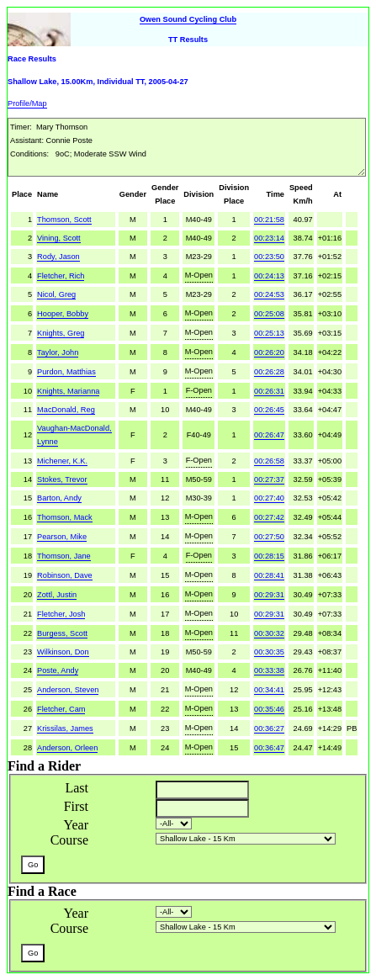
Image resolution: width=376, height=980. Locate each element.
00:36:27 (269, 728)
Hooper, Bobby (63, 314)
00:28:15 (269, 556)
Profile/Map (27, 103)
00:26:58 (269, 461)
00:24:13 (269, 276)
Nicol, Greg (56, 294)
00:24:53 (269, 294)
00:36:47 (269, 748)
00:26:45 (269, 410)
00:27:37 (269, 479)
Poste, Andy (58, 670)
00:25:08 (269, 314)
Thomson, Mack (65, 517)
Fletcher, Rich (61, 276)
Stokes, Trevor (62, 479)
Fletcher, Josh (61, 614)
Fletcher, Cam (61, 709)
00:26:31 (269, 391)
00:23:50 (269, 257)
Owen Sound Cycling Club (188, 19)
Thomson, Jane (64, 556)
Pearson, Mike (62, 537)
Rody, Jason (58, 257)
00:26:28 (269, 372)
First (76, 806)
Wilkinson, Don (63, 652)
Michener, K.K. (62, 461)
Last (77, 788)
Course (69, 840)
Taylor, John (58, 352)
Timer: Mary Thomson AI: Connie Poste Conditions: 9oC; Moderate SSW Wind (187, 147)
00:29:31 (269, 595)
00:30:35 (269, 652)
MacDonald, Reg (66, 410)
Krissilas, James (65, 728)
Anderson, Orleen (67, 748)
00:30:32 (269, 633)
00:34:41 (269, 690)
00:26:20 (269, 352)
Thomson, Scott (64, 220)
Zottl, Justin (57, 595)
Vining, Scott (59, 238)
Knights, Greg (61, 333)
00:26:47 (269, 435)
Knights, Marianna (68, 391)
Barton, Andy (59, 498)
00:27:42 (269, 517)
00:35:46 (269, 709)
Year (76, 825)
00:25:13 (269, 333)
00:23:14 (269, 238)
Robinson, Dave (65, 575)
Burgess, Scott (62, 633)
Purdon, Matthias (66, 372)
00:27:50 (269, 537)
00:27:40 (269, 498)
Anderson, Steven (68, 690)
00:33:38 (269, 670)
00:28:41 (269, 575)
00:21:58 (269, 220)
